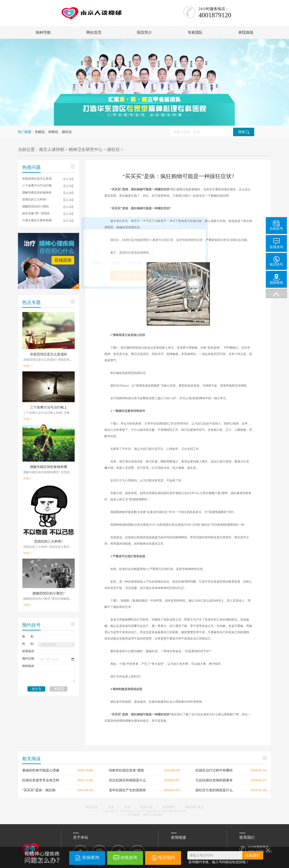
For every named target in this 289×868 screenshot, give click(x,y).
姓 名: (28, 636)
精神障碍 (169, 807)
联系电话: (28, 651)
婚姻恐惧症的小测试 (35, 206)
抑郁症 (53, 132)
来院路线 (246, 32)
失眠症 (40, 132)
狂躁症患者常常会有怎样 (41, 780)
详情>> (28, 366)
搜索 (244, 132)
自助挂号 (276, 225)
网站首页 (94, 32)
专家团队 (195, 32)
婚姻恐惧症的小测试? (48, 593)
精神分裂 (146, 807)
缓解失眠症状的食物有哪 (49, 467)
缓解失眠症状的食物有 (37, 193)
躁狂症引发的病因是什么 (214, 790)
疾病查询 (91, 857)
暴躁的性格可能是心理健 (41, 770)
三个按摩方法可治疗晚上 (49, 407)
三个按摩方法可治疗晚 (37, 186)
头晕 (111, 807)
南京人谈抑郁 (52, 149)
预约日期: (28, 659)
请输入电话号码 (201, 855)
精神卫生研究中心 (86, 149)
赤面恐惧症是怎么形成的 (49, 354)
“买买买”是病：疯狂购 (39, 790)
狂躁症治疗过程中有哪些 (214, 770)
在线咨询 (129, 857)
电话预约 (167, 857)
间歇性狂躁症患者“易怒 (126, 770)
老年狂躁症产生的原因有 (127, 790)
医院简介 (144, 32)
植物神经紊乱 (194, 807)
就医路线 (276, 279)
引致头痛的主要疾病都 (37, 220)
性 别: (28, 644)
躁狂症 (67, 132)
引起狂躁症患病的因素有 (214, 780)
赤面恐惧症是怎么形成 (37, 179)
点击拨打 (253, 855)
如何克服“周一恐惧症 (36, 213)
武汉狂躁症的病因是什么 (127, 780)
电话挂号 (276, 261)
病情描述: (28, 666)
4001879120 (215, 15)
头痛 (127, 807)
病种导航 (43, 32)
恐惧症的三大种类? (35, 200)
